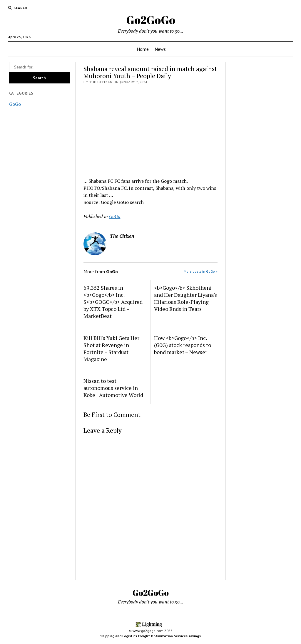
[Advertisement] (150, 129)
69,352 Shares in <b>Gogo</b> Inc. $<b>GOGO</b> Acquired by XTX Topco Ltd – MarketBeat (113, 302)
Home (143, 49)
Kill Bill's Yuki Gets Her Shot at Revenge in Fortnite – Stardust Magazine (111, 348)
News (160, 49)
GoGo (15, 104)
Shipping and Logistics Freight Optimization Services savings (150, 636)
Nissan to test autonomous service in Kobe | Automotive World (113, 388)
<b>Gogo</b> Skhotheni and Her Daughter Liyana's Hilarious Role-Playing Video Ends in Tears (185, 298)
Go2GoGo (151, 20)
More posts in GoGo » (201, 271)
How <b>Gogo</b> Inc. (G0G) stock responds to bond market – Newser (183, 345)
